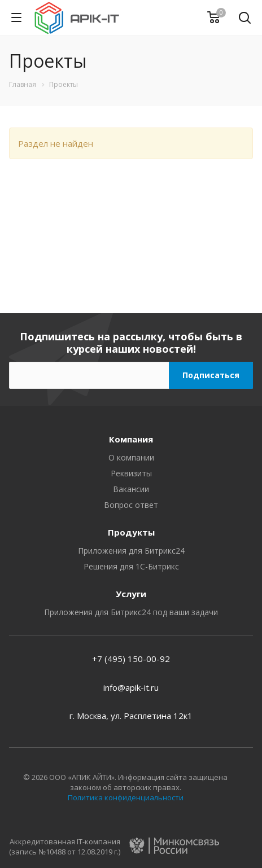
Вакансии (131, 489)
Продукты (131, 532)
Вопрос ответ (131, 505)
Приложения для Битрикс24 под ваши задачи (131, 612)
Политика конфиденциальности (126, 797)
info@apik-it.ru (131, 687)
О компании (131, 457)
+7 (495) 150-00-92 (131, 659)
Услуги (131, 594)
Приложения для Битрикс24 (131, 551)
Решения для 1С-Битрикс (131, 566)
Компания (131, 439)
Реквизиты (131, 473)
